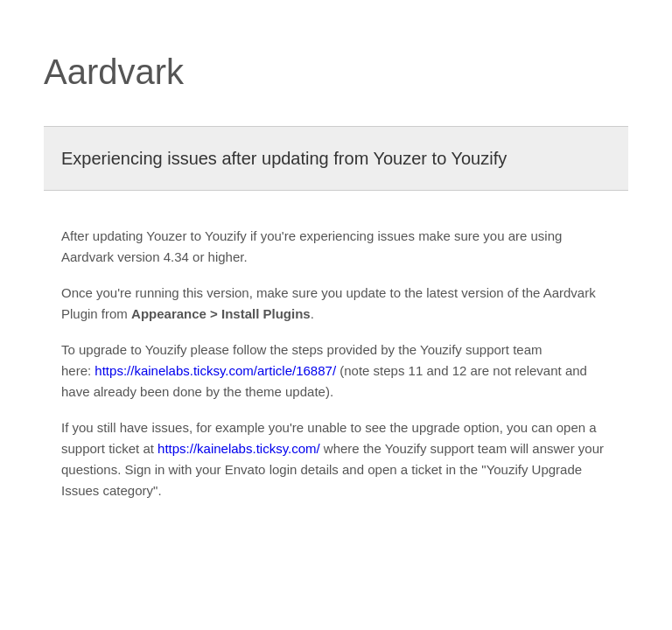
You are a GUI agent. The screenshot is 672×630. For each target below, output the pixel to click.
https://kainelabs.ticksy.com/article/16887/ (215, 371)
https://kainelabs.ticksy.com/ (239, 448)
